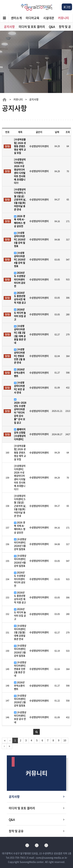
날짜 (57, 132)
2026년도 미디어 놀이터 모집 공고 (20, 315)
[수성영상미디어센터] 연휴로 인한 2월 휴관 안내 (20, 356)
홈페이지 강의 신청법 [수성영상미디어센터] (20, 434)
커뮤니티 (63, 18)
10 (65, 740)
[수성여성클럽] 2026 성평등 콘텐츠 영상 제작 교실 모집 (20, 146)
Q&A (52, 27)
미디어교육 (33, 18)
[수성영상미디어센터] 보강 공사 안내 (19, 388)
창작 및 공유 (16, 831)
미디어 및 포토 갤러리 (32, 27)
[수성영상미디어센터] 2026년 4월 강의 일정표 (20, 260)
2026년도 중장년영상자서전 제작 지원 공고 (20, 298)
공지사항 (9, 27)
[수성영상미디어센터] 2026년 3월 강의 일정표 (20, 651)
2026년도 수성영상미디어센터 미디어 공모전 (20, 280)
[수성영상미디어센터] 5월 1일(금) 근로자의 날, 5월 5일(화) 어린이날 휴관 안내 (20, 200)
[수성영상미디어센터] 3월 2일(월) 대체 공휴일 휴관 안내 (20, 334)
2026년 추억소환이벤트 (19, 373)
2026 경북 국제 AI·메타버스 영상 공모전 (20, 221)
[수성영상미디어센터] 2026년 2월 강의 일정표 (20, 701)
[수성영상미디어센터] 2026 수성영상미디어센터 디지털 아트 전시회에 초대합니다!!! (20, 171)
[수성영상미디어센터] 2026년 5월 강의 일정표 (20, 240)
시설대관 (49, 18)
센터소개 (16, 18)
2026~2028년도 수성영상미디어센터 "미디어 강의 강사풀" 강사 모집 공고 (20, 411)
